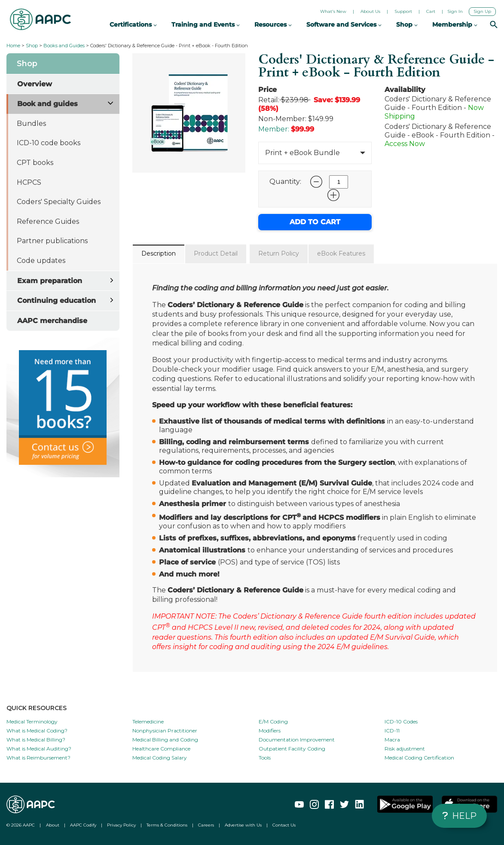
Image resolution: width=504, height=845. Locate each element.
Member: (274, 129)
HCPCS (29, 182)
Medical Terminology (32, 721)
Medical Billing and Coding (165, 740)
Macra (392, 740)
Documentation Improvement (297, 740)
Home (13, 46)
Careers (206, 825)
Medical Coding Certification (419, 758)
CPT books (35, 163)
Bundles (31, 124)
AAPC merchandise (52, 321)
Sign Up (482, 11)
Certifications (133, 24)
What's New (333, 11)
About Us (370, 11)
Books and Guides (64, 46)
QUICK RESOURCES (37, 708)
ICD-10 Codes (401, 721)
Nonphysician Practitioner (165, 731)
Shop (32, 46)
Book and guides (47, 104)
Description (159, 253)
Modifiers (270, 731)
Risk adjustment (405, 749)
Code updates (41, 261)
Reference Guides (48, 221)
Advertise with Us (243, 825)
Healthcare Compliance (161, 749)
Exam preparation (50, 281)
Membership (455, 24)
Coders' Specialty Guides (59, 202)
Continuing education (57, 300)
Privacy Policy (121, 825)
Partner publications (52, 241)
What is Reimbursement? (38, 758)
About (53, 825)
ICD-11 (392, 731)
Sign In (455, 11)
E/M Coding (273, 721)
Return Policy (279, 253)
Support (403, 11)
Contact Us (284, 825)
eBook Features (341, 253)
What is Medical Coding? (37, 731)
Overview (35, 84)
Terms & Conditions (167, 825)
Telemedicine (148, 721)
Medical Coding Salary (160, 758)
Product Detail (216, 253)
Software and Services (344, 24)
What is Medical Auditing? (39, 749)
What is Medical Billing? (36, 740)
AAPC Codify (83, 825)
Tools (265, 758)
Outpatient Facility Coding (292, 749)
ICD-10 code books (49, 143)
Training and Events (206, 24)
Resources (273, 24)
